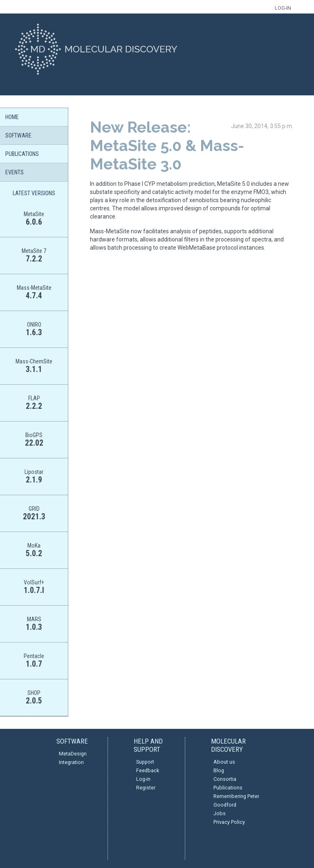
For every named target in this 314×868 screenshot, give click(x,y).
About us (224, 762)
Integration (71, 762)
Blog (219, 770)
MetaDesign (73, 754)
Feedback (148, 770)
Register (146, 788)
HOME (12, 117)
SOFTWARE (18, 135)
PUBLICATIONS (22, 154)
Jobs (220, 813)
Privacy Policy (229, 822)
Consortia (225, 779)
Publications (228, 788)
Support (145, 762)
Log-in (143, 779)
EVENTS (15, 172)
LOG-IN (283, 8)
